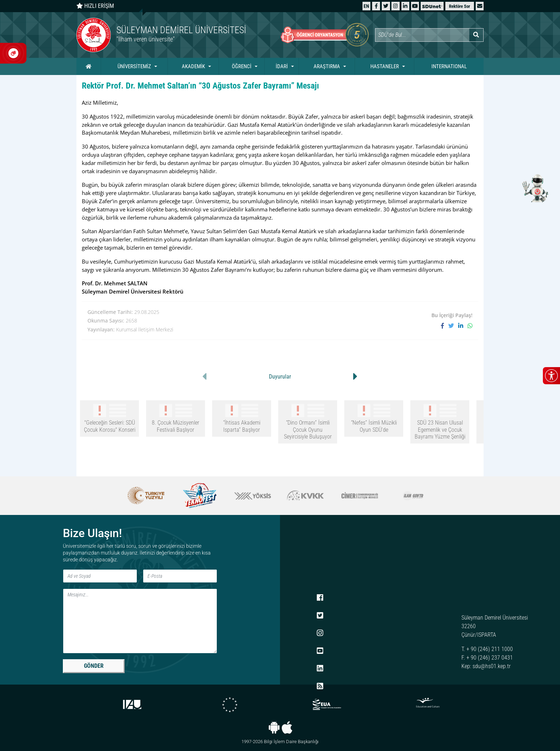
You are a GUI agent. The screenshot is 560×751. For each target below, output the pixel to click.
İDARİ (282, 66)
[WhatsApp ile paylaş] (470, 326)
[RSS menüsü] (320, 686)
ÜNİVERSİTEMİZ (134, 66)
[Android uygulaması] (274, 727)
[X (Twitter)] (386, 6)
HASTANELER (385, 66)
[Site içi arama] (422, 35)
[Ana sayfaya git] (178, 35)
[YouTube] (415, 6)
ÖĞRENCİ (242, 66)
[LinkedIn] (405, 6)
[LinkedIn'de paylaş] (463, 326)
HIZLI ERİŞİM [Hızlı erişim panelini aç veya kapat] (95, 6)
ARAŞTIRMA (327, 66)
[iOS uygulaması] (287, 727)
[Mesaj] (140, 621)
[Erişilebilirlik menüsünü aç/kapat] (551, 376)
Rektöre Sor (459, 6)
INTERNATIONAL (449, 66)
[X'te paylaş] (453, 326)
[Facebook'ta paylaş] (445, 326)
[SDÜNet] (432, 6)
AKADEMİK (193, 66)
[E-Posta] (180, 576)
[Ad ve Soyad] (100, 576)
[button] (480, 6)
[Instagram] (396, 6)
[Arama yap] (476, 35)
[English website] (366, 6)
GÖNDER (94, 666)
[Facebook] (376, 6)
